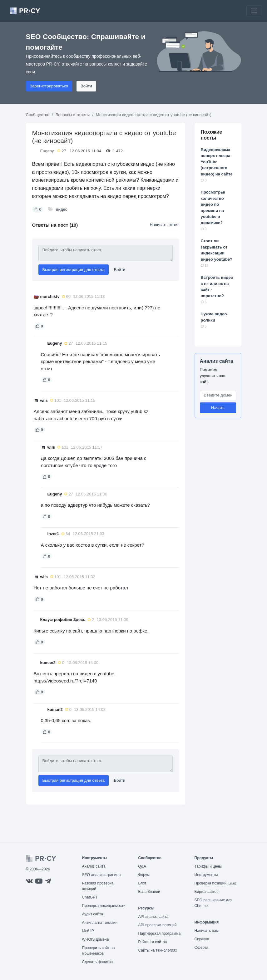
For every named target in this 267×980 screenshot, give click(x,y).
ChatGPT (90, 897)
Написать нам (207, 931)
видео (62, 209)
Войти (86, 86)
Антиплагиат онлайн (100, 923)
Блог (142, 883)
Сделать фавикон (98, 962)
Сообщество (38, 115)
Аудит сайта (93, 914)
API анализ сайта (153, 917)
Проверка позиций (215, 883)
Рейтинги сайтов (153, 942)
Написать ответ (164, 225)
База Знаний (149, 892)
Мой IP (88, 931)
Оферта (201, 948)
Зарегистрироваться (49, 86)
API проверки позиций (158, 925)
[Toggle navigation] (254, 11)
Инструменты (206, 875)
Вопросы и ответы (73, 115)
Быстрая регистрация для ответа (74, 270)
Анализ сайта (217, 361)
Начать (218, 408)
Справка (202, 939)
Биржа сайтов (207, 892)
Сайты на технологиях (158, 950)
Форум (144, 875)
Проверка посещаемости (104, 906)
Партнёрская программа (160, 933)
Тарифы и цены (208, 866)
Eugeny (47, 151)
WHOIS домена (96, 939)
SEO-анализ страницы (102, 875)
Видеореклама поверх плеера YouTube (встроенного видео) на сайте (217, 162)
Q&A (142, 866)
